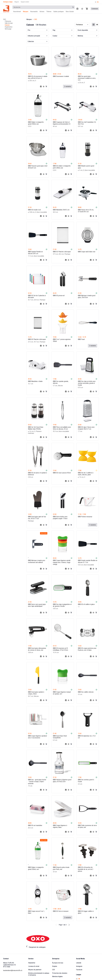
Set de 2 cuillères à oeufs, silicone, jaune (86, 474)
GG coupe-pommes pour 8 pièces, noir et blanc (87, 649)
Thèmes (49, 12)
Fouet (81, 339)
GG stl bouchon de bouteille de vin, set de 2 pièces (86, 869)
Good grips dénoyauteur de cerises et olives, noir (37, 649)
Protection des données (60, 973)
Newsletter (32, 963)
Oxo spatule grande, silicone (61, 382)
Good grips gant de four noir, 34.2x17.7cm (37, 518)
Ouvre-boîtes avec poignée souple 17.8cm (60, 518)
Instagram (79, 966)
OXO (5, 19)
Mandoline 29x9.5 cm (61, 210)
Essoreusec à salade (61, 76)
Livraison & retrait (34, 966)
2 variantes (68, 86)
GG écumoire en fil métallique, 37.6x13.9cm (60, 649)
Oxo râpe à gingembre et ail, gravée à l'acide (62, 605)
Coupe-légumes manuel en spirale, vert (62, 693)
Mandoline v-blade (35, 381)
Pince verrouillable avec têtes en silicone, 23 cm (62, 428)
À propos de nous (58, 963)
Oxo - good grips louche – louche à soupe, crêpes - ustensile (37, 782)
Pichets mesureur (85, 517)
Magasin (17, 2)
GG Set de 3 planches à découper (37, 296)
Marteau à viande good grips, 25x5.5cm (87, 296)
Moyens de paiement (35, 970)
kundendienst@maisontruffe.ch (13, 970)
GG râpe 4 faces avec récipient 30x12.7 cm (86, 428)
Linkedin (79, 963)
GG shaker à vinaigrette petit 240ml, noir (62, 167)
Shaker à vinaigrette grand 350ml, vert (36, 868)
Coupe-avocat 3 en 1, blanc (36, 912)
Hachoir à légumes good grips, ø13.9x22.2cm (62, 781)
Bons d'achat (70, 12)
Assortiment (17, 12)
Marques (26, 12)
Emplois (55, 966)
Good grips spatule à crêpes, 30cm (36, 693)
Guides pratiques (59, 12)
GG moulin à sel (34, 210)
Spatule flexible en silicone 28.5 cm (35, 253)
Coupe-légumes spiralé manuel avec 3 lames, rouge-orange (62, 562)
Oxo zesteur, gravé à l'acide (86, 781)
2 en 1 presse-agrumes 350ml (62, 340)
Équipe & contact (25, 2)
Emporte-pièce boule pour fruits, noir (61, 868)
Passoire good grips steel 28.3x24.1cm (38, 167)
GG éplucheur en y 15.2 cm (87, 737)
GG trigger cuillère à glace (86, 912)
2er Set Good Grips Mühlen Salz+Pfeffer (36, 428)
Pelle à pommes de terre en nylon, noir (87, 826)
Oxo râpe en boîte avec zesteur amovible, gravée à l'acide (87, 383)
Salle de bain (9, 23)
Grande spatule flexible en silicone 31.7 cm (88, 561)
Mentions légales (57, 976)
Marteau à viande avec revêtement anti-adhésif (37, 561)
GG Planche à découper (62, 252)
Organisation (9, 27)
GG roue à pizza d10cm (62, 473)
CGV (54, 970)
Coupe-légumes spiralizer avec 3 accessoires (38, 737)
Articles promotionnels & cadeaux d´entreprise (39, 974)
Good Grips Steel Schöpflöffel (60, 737)
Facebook (79, 970)
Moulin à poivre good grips (86, 167)
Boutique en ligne (8, 2)
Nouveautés (34, 12)
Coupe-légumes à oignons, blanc (60, 826)
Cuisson (7, 25)
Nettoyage (8, 29)
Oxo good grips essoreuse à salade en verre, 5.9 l (87, 78)
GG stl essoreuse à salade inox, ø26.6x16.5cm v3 (38, 77)
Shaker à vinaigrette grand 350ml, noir (36, 123)
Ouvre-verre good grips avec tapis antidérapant (37, 605)
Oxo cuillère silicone (86, 692)
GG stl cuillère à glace (86, 604)
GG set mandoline (35, 825)
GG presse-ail (59, 296)
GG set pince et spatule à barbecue (37, 474)
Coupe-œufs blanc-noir (87, 252)
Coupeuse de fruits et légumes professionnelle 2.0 (62, 123)
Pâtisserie (8, 21)
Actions (42, 12)
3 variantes (93, 525)
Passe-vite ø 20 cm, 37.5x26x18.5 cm (86, 211)
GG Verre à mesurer (61, 911)
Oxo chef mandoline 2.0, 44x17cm (87, 123)
